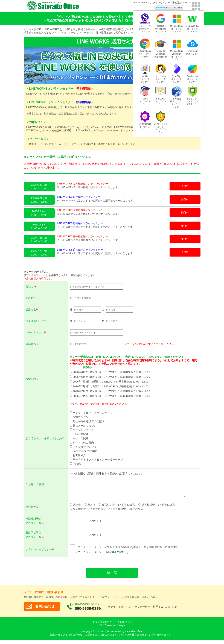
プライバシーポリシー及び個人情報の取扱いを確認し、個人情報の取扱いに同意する (123, 551)
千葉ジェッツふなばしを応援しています (214, 17)
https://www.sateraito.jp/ (112, 629)
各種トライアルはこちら (214, 79)
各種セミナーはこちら (214, 59)
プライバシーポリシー (89, 556)
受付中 (185, 186)
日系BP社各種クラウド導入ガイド (214, 39)
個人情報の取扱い (115, 556)
